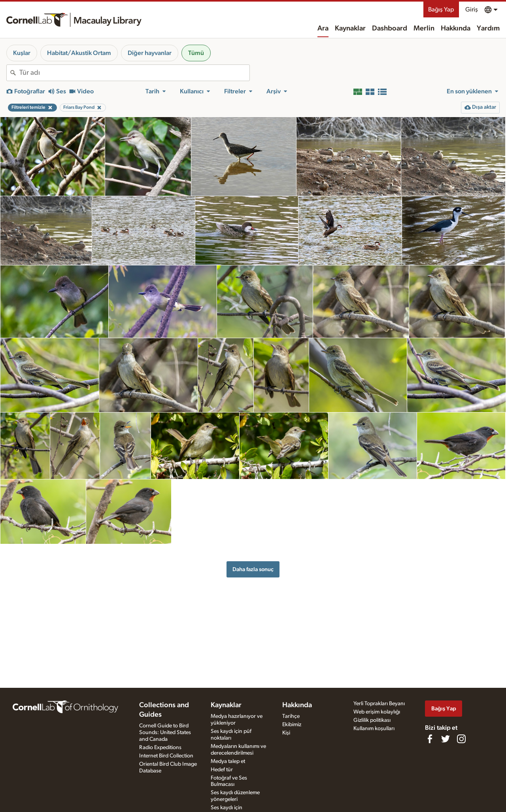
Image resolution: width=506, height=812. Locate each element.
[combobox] (134, 73)
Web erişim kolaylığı (377, 712)
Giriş (472, 9)
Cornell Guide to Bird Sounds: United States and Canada (165, 733)
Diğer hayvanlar (150, 53)
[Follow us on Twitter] (446, 739)
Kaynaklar (350, 28)
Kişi (286, 733)
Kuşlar (22, 53)
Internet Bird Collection (166, 756)
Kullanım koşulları (374, 729)
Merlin (424, 28)
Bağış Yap (441, 9)
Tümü (196, 53)
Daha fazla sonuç (253, 569)
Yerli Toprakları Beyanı (379, 704)
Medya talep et (228, 761)
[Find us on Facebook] (430, 739)
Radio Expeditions (160, 748)
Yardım (488, 28)
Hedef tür (222, 770)
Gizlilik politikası (372, 720)
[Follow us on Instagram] (461, 739)
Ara (323, 28)
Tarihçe (291, 716)
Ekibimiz (292, 725)
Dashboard (390, 28)
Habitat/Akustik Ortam (79, 53)
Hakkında (456, 28)
